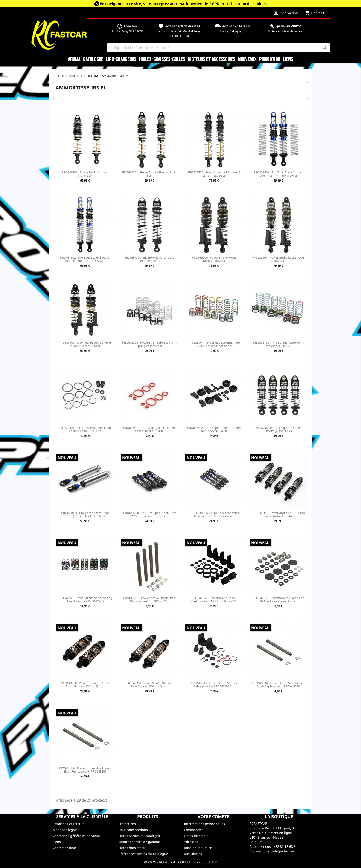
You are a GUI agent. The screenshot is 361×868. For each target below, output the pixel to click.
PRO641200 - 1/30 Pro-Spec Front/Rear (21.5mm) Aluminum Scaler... (149, 514)
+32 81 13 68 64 (285, 846)
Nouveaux (247, 60)
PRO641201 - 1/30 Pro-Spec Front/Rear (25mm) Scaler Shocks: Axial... (214, 514)
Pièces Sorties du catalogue (140, 836)
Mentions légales (66, 830)
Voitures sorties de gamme (139, 842)
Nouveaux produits (133, 830)
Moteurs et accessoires (212, 60)
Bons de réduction (198, 848)
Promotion (270, 60)
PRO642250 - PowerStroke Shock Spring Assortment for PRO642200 (85, 600)
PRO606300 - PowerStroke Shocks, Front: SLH (85, 174)
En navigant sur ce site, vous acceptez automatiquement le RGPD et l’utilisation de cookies (183, 4)
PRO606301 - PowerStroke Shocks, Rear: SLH (149, 174)
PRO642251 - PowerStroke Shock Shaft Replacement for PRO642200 (149, 600)
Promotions (127, 824)
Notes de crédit (196, 836)
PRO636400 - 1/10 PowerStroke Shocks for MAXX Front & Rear (85, 344)
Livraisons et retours (68, 824)
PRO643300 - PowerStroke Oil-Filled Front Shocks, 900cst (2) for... (85, 685)
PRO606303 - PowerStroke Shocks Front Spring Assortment (149, 344)
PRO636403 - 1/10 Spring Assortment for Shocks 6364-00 (278, 344)
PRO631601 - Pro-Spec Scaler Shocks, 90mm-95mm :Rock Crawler (278, 174)
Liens (288, 60)
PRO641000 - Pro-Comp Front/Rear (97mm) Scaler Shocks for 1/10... (85, 514)
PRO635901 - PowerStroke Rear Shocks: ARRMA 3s (278, 259)
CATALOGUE (93, 60)
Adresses (191, 842)
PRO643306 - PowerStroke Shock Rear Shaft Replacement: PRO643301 (85, 770)
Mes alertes (193, 854)
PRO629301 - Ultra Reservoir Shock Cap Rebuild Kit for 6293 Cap (85, 429)
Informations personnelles (204, 824)
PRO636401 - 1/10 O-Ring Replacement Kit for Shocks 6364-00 (150, 429)
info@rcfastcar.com (287, 851)
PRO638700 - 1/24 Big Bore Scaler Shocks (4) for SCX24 (278, 429)
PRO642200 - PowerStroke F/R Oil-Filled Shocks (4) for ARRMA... (278, 514)
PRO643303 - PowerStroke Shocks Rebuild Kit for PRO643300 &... (214, 685)
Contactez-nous (65, 848)
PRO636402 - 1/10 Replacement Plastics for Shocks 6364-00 (214, 429)
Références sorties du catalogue (143, 854)
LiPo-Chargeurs (121, 60)
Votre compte (213, 816)
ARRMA (74, 60)
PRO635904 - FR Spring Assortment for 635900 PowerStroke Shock (214, 344)
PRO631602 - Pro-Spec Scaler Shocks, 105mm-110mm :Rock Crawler (85, 259)
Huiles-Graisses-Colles (162, 60)
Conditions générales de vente (76, 836)
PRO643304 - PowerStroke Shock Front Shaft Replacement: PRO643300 (278, 685)
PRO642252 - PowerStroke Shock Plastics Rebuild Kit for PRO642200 (214, 600)
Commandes (194, 830)
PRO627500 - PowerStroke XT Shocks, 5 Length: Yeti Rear (214, 174)
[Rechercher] (219, 48)
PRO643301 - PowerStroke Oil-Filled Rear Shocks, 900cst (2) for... (150, 685)
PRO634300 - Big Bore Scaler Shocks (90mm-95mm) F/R (150, 259)
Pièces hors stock (131, 848)
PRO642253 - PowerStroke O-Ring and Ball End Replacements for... (278, 600)
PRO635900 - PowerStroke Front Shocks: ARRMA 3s (214, 259)
